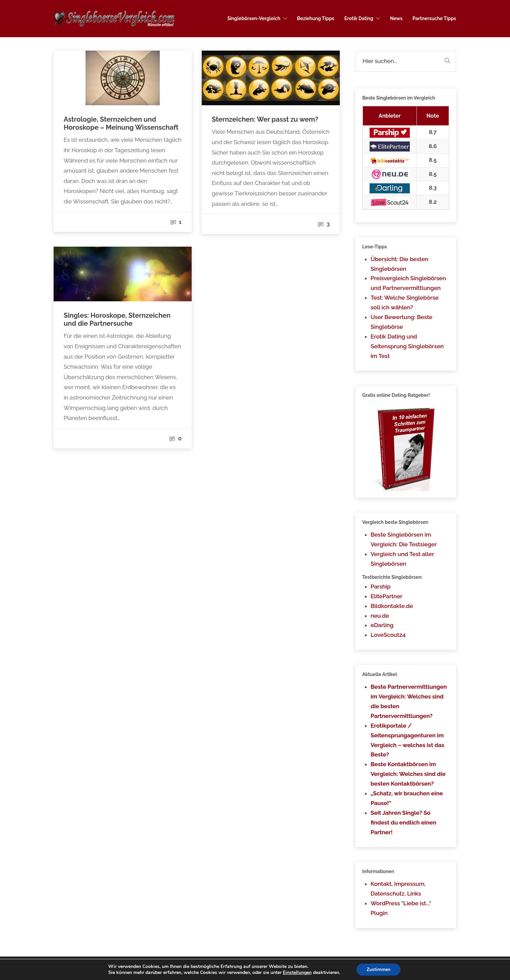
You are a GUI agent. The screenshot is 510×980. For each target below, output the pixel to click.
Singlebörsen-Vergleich (254, 18)
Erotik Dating (359, 18)
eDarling (382, 625)
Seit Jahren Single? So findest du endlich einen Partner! (403, 822)
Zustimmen (378, 969)
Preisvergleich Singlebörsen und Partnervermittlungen (408, 283)
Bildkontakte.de (392, 606)
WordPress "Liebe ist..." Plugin (401, 908)
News (396, 18)
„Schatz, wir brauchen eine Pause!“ (407, 798)
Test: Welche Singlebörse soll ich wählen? (405, 302)
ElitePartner (387, 596)
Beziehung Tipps (316, 18)
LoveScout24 (388, 635)
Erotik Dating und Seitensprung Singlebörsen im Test (407, 346)
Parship (381, 587)
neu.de (380, 616)
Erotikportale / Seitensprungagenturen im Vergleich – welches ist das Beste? (407, 740)
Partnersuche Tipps (434, 18)
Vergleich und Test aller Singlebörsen (402, 559)
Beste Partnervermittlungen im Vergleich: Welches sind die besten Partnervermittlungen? (409, 701)
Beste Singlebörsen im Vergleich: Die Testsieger (404, 539)
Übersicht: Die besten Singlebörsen (399, 264)
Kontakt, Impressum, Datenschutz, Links (398, 889)
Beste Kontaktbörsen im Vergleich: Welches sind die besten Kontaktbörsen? (408, 774)
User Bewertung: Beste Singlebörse (401, 322)
